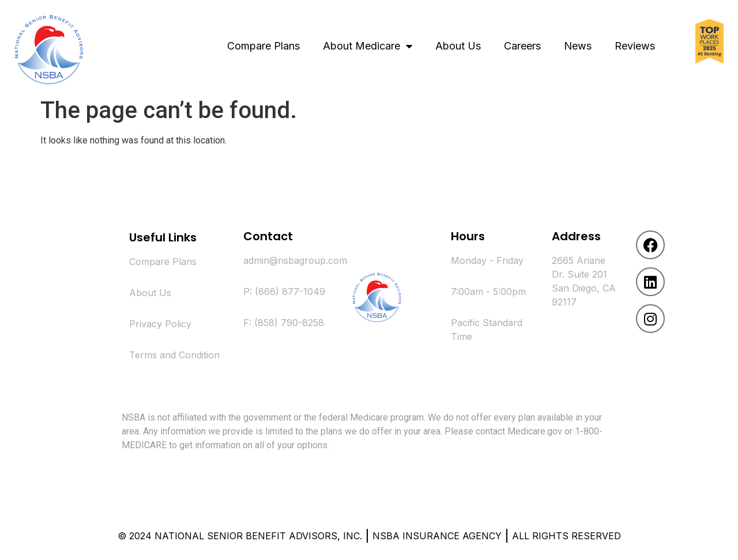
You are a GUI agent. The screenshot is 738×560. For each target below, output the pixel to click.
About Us (458, 46)
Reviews (635, 46)
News (578, 46)
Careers (522, 46)
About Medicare (368, 46)
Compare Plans (263, 46)
